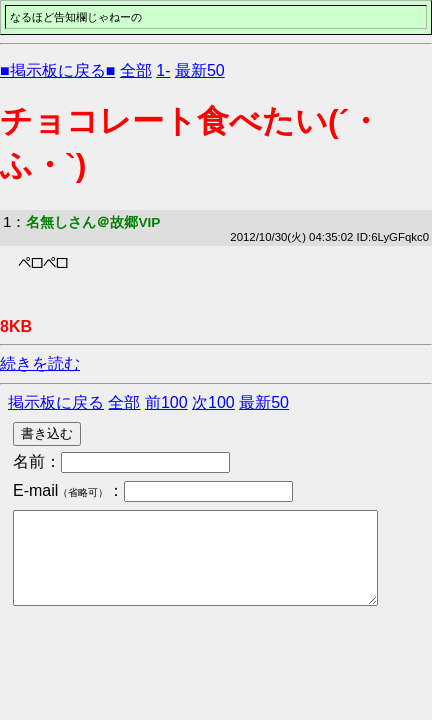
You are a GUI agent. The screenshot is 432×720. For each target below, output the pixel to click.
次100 (213, 402)
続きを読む (40, 363)
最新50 (200, 70)
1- (163, 70)
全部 (136, 70)
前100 (166, 402)
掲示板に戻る (56, 402)
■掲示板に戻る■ (57, 70)
